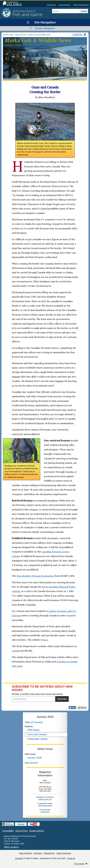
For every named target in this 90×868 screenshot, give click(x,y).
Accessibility (8, 831)
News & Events (21, 34)
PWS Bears (33, 730)
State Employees (81, 5)
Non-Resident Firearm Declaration (35, 576)
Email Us (71, 858)
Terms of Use (21, 831)
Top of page (79, 864)
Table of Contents (34, 722)
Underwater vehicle (37, 739)
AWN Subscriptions (45, 805)
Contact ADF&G (37, 831)
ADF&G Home (8, 34)
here (46, 640)
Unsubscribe (45, 812)
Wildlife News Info (45, 799)
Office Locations (11, 847)
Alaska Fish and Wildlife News (39, 34)
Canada (16, 651)
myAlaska (51, 5)
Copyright (19, 858)
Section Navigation (45, 28)
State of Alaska (13, 4)
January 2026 (35, 758)
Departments (64, 5)
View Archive (31, 763)
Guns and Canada (37, 734)
